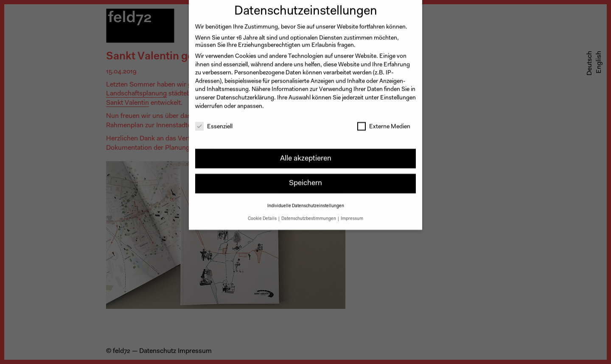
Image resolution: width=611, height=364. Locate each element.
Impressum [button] (352, 214)
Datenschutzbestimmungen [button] (309, 214)
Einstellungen (398, 93)
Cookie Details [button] (263, 214)
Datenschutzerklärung (245, 93)
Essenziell (214, 123)
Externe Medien (384, 123)
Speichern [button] (305, 179)
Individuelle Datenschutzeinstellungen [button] (306, 201)
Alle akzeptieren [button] (306, 154)
